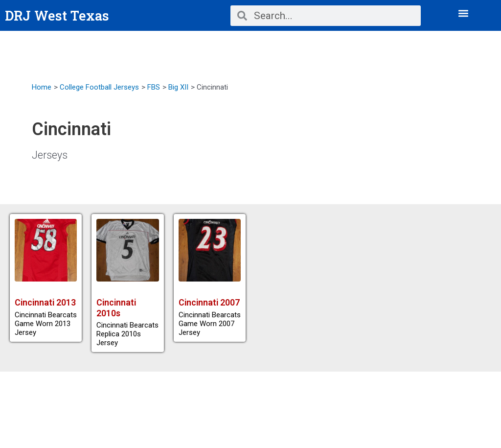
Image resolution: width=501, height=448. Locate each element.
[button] (464, 13)
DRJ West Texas (58, 15)
